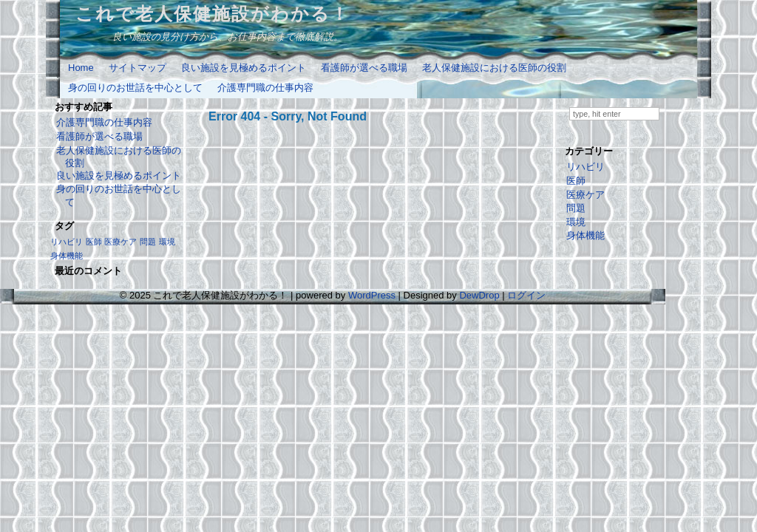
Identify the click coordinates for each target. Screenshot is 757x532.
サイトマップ (138, 68)
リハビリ (585, 167)
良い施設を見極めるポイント (244, 68)
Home (81, 68)
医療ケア (585, 195)
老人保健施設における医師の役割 (494, 68)
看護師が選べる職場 (364, 68)
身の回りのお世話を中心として (135, 88)
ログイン (526, 295)
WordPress (372, 295)
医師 (576, 181)
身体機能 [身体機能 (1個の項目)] (67, 256)
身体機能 (585, 235)
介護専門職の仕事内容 (265, 88)
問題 (576, 208)
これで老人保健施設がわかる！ (213, 14)
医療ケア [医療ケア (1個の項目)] (120, 242)
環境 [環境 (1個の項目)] (167, 242)
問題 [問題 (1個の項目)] (148, 242)
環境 (576, 222)
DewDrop (479, 295)
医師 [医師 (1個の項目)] (94, 242)
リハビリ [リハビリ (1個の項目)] (67, 242)
